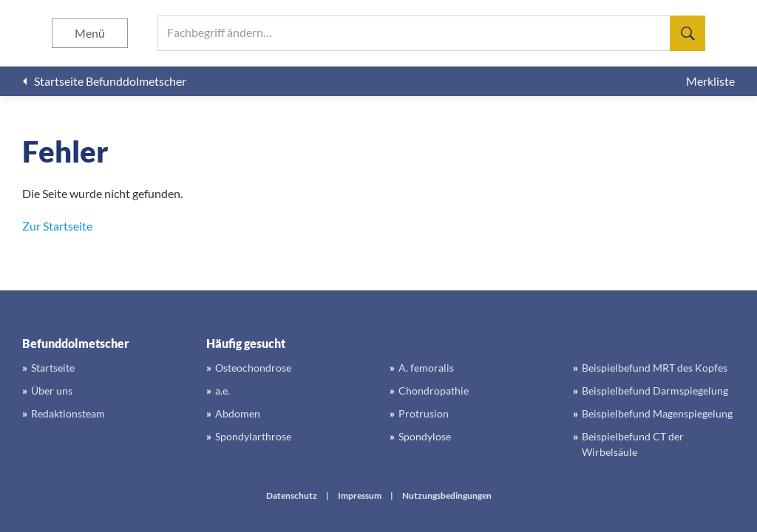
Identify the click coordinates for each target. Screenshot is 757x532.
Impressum (360, 495)
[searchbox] (431, 33)
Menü (90, 33)
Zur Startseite (57, 226)
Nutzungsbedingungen (447, 495)
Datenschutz (292, 495)
